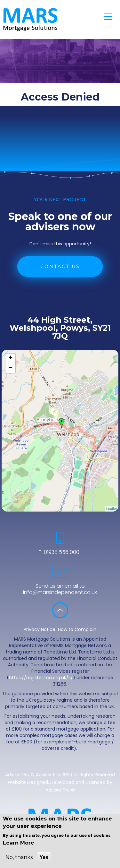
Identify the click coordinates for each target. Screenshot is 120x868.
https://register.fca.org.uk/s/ (41, 678)
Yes (44, 857)
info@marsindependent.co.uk (60, 592)
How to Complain (77, 629)
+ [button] (10, 358)
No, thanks (19, 857)
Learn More (19, 843)
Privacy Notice (40, 629)
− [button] (10, 368)
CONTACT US (60, 267)
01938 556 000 (61, 552)
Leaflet (112, 509)
